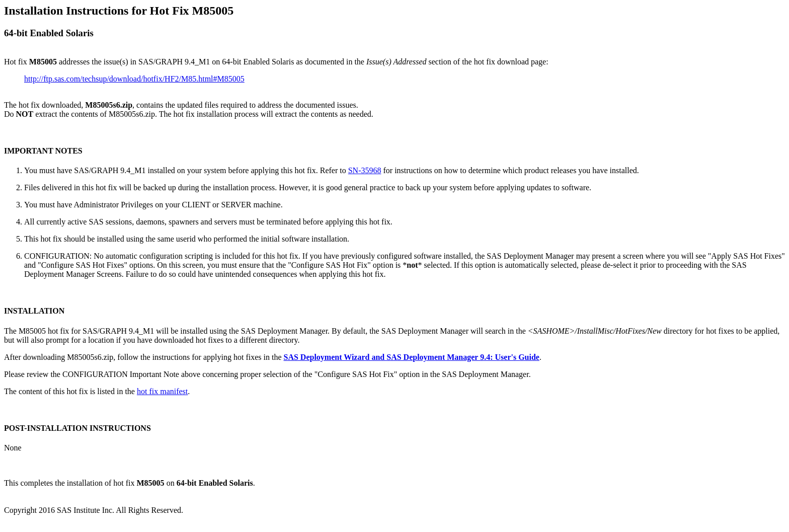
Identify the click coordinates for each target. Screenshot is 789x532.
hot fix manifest (162, 391)
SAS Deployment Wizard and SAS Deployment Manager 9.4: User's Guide (411, 357)
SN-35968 (365, 170)
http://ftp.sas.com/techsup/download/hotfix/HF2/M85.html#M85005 (134, 79)
